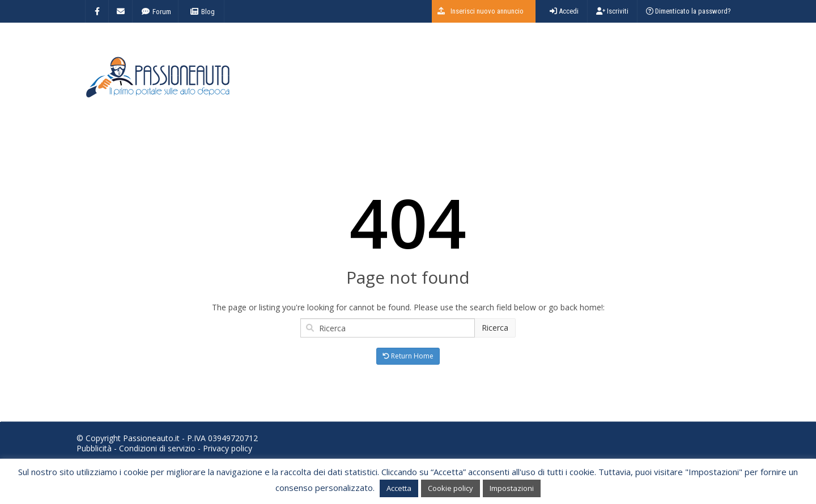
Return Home (408, 356)
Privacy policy (228, 448)
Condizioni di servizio (157, 448)
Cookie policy (450, 488)
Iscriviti (612, 11)
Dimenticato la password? (688, 11)
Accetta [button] (399, 488)
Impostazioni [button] (512, 488)
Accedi (564, 11)
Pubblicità (94, 448)
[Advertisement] (533, 82)
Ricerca (495, 328)
